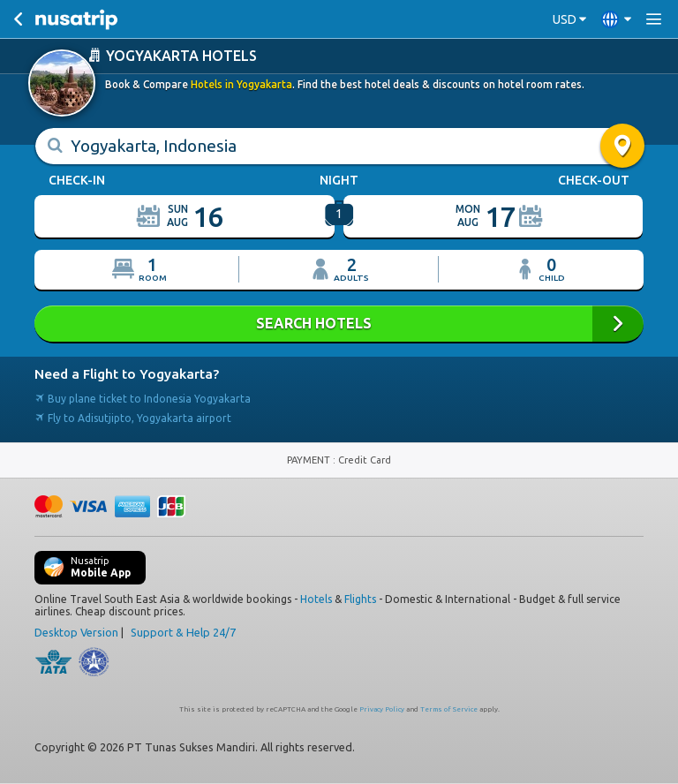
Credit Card (365, 460)
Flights (360, 599)
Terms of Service (449, 709)
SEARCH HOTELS (339, 324)
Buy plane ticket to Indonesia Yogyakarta (143, 399)
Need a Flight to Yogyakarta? (127, 374)
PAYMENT (310, 460)
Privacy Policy (382, 709)
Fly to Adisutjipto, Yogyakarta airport (133, 418)
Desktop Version (76, 632)
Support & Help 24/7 (183, 632)
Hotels (316, 599)
